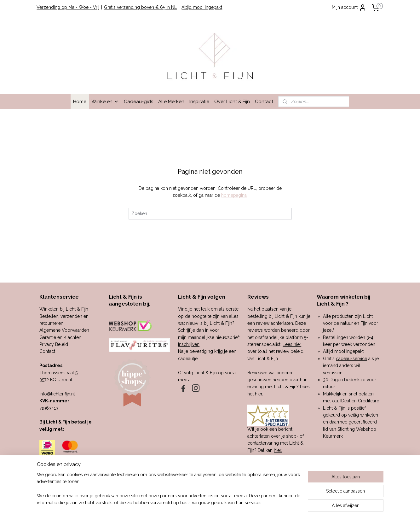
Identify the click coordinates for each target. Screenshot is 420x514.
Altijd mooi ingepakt (202, 7)
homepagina (234, 195)
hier (259, 394)
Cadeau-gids (138, 102)
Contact (264, 102)
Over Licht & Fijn (232, 102)
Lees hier (292, 344)
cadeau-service (351, 359)
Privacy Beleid (54, 344)
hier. (278, 450)
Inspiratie (199, 102)
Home (80, 102)
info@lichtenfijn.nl (57, 394)
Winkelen (105, 102)
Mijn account (349, 8)
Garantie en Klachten (60, 337)
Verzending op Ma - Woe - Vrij (68, 7)
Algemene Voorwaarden (64, 330)
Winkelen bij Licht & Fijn (64, 309)
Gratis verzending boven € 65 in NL (140, 7)
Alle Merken (171, 102)
